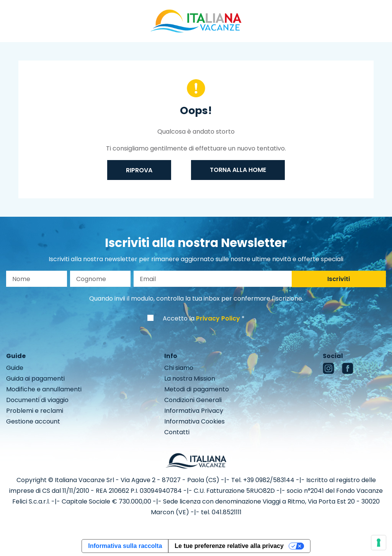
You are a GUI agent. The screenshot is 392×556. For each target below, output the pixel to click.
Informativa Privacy (194, 411)
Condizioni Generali (193, 400)
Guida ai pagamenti (35, 379)
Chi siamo (179, 368)
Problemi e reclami (35, 411)
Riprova (139, 170)
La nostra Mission (190, 379)
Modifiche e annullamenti (44, 389)
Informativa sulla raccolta (125, 546)
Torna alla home (238, 170)
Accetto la (201, 318)
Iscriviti (339, 279)
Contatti (177, 432)
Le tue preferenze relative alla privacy (229, 546)
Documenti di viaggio (37, 400)
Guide (15, 368)
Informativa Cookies (194, 421)
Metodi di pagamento (197, 389)
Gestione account (33, 421)
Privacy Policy (218, 318)
